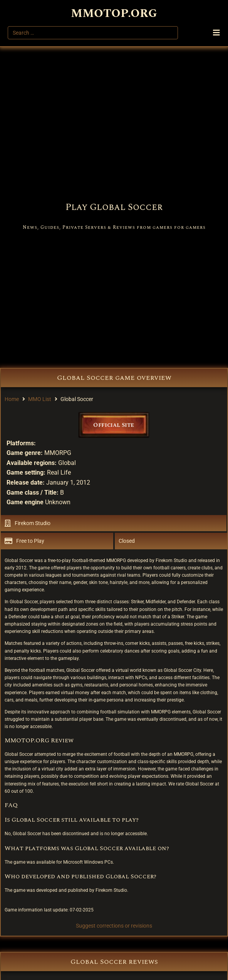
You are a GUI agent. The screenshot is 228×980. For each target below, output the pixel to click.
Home (12, 399)
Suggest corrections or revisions (114, 926)
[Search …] (93, 33)
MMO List (40, 399)
